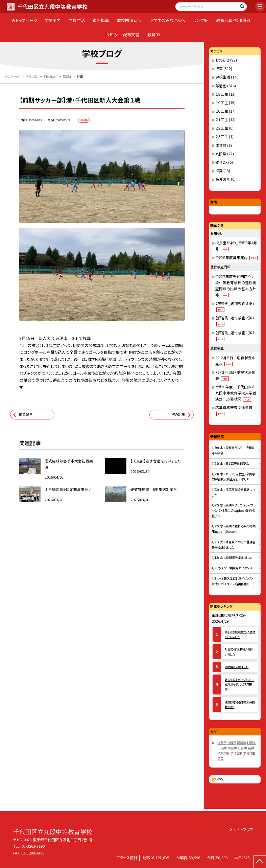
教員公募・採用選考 (233, 20)
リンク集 (200, 20)
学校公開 (236, 753)
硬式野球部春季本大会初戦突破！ (240, 704)
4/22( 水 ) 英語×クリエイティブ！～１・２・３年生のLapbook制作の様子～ (233, 510)
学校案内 (52, 20)
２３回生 (222, 136)
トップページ (27, 20)
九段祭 (221, 154)
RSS (220, 779)
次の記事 (178, 414)
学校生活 (77, 20)
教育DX (154, 34)
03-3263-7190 (33, 846)
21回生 (242, 748)
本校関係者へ (129, 20)
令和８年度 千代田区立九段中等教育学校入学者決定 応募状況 (236, 393)
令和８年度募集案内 (237, 258)
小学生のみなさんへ (167, 20)
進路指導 (101, 20)
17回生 (251, 743)
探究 (219, 171)
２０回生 (222, 111)
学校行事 (249, 753)
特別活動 (223, 753)
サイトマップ (243, 829)
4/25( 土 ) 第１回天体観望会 (230, 463)
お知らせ (222, 60)
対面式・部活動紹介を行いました (239, 652)
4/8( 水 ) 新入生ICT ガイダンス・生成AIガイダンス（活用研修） (232, 581)
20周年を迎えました (237, 667)
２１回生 (222, 120)
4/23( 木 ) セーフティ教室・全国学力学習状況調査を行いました (233, 477)
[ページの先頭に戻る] (260, 862)
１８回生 (222, 94)
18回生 (222, 748)
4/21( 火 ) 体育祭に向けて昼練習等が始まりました (234, 545)
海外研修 (223, 179)
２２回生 (222, 128)
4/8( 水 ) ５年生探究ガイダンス (232, 568)
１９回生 (222, 103)
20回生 (232, 748)
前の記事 (26, 414)
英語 (251, 748)
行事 (219, 68)
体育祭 (221, 145)
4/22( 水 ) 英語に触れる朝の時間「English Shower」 (234, 529)
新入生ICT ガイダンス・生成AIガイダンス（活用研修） (239, 684)
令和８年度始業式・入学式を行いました (240, 634)
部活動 (221, 86)
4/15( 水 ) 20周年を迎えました (232, 557)
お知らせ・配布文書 (122, 34)
